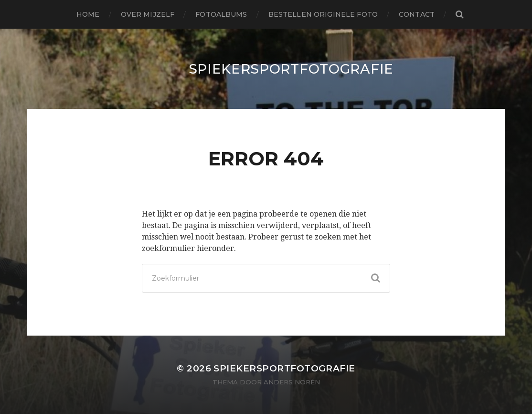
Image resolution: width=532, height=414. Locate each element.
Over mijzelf (148, 14)
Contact (417, 14)
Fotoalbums (221, 14)
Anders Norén (292, 382)
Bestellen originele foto (323, 14)
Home (88, 14)
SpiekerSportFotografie (291, 69)
